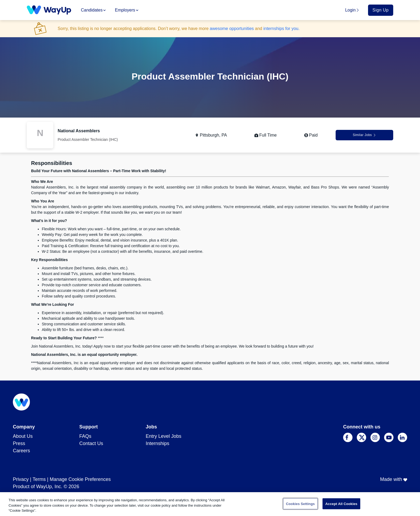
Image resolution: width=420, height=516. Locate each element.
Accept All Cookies (342, 504)
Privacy (21, 479)
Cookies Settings (301, 504)
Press (19, 443)
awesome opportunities (232, 29)
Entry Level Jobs (164, 436)
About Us (23, 436)
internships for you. (281, 29)
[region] (210, 504)
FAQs (85, 436)
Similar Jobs (364, 135)
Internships (157, 443)
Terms (39, 479)
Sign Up (381, 10)
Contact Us (91, 443)
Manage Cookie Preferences (80, 479)
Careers (21, 451)
